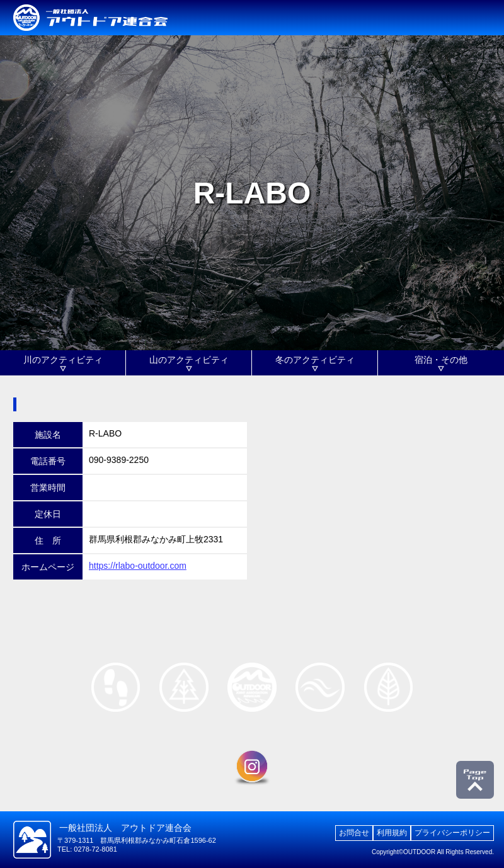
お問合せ (354, 833)
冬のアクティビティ (315, 360)
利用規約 (392, 833)
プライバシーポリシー (452, 833)
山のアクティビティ (189, 360)
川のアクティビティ (63, 360)
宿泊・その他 (441, 360)
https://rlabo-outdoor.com (138, 566)
